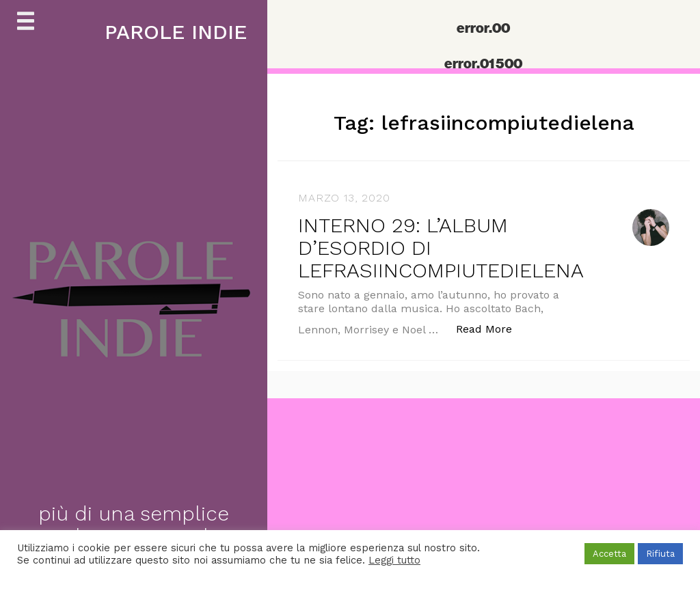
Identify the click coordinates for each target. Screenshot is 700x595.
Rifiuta (660, 554)
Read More (491, 328)
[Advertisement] (350, 494)
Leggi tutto (394, 560)
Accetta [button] (609, 554)
